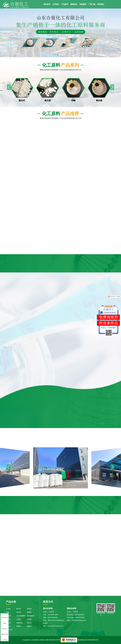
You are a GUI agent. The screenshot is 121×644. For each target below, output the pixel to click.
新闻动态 (74, 4)
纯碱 (8, 612)
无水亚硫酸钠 (21, 616)
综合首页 (47, 4)
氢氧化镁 (19, 623)
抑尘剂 (29, 623)
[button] (112, 87)
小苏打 (19, 619)
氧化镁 (19, 612)
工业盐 (8, 609)
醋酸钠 (29, 626)
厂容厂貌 (92, 4)
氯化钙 (19, 609)
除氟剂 (19, 626)
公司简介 (56, 4)
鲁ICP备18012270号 (53, 640)
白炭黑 (29, 619)
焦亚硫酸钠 (31, 616)
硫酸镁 (29, 612)
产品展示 (65, 4)
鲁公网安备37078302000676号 (88, 640)
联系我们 (101, 4)
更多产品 (9, 630)
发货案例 (83, 4)
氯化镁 (29, 609)
